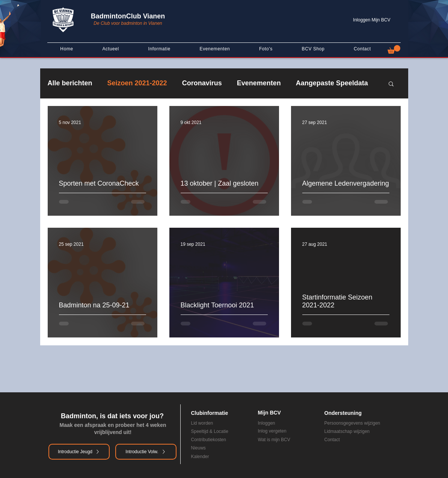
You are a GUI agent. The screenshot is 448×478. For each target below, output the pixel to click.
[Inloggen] (286, 423)
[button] (394, 49)
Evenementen (259, 83)
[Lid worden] (209, 423)
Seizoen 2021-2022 (137, 83)
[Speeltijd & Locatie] (219, 431)
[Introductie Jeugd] (79, 452)
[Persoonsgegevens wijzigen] (362, 423)
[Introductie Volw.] (146, 452)
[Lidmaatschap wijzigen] (362, 431)
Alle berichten (70, 83)
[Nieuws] (214, 448)
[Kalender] (214, 457)
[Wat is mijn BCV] (286, 440)
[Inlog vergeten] (286, 431)
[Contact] (357, 440)
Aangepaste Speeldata (332, 83)
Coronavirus (202, 83)
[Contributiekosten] (219, 440)
